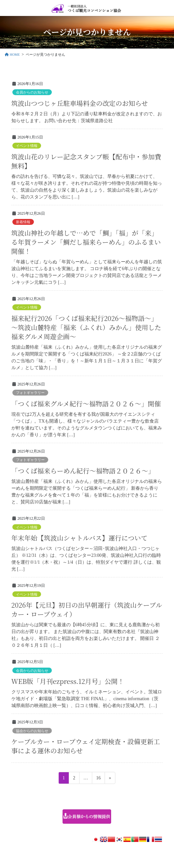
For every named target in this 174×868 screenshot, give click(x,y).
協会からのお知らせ (32, 731)
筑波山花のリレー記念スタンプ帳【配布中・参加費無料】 (86, 161)
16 (98, 779)
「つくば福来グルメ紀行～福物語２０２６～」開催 (86, 404)
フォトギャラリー (30, 393)
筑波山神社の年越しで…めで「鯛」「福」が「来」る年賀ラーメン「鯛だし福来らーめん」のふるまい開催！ (86, 242)
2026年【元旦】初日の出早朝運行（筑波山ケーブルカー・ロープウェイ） (87, 609)
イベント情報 (27, 146)
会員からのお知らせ (32, 92)
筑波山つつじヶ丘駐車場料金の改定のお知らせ (80, 103)
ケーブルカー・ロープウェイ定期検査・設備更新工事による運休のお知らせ (86, 746)
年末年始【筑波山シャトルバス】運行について (80, 538)
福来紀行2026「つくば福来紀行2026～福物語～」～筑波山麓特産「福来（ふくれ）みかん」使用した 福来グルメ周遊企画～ (86, 327)
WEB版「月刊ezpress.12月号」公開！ (68, 681)
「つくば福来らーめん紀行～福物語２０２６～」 (83, 471)
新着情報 (23, 222)
